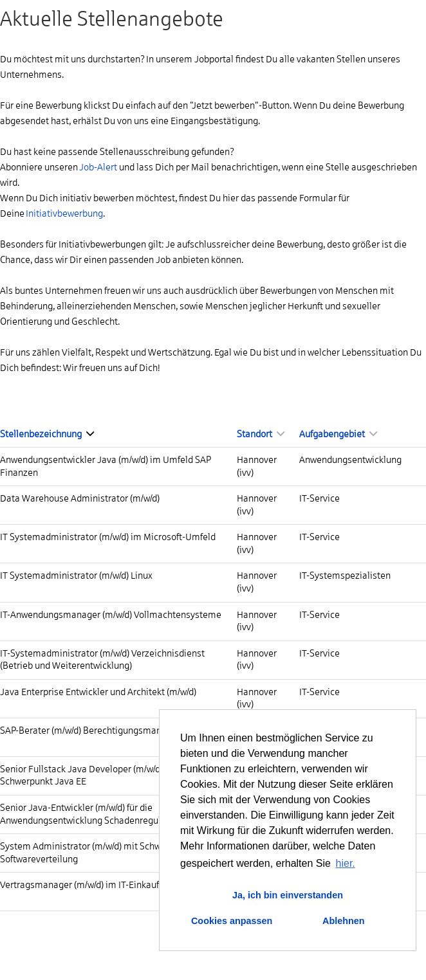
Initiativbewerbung (64, 213)
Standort (261, 434)
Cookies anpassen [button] (232, 921)
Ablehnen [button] (344, 921)
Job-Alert (98, 167)
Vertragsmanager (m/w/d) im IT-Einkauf (79, 885)
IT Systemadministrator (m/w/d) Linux (76, 576)
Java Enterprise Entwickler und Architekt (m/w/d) (98, 692)
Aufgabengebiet (338, 434)
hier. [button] (346, 863)
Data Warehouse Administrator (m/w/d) (80, 498)
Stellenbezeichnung (47, 434)
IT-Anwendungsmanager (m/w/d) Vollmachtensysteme (111, 615)
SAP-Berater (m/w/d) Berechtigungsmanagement (99, 730)
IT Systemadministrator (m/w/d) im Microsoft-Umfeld (108, 537)
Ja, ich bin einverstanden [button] (288, 895)
